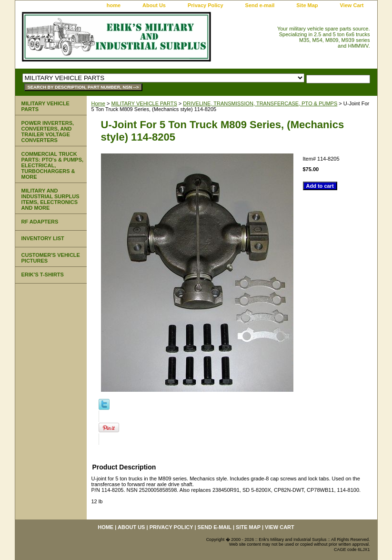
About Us (154, 5)
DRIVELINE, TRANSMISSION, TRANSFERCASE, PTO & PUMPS (260, 103)
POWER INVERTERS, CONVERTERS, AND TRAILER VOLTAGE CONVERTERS (48, 132)
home (114, 5)
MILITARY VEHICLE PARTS (144, 103)
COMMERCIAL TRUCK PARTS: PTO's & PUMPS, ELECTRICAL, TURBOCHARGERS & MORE (53, 165)
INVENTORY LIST (43, 238)
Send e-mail (260, 5)
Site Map (307, 5)
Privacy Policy (206, 5)
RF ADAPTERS (40, 222)
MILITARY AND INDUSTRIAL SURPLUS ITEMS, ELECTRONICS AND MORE (50, 199)
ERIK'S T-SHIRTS (43, 275)
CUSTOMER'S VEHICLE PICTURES (51, 258)
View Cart (352, 5)
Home (98, 103)
